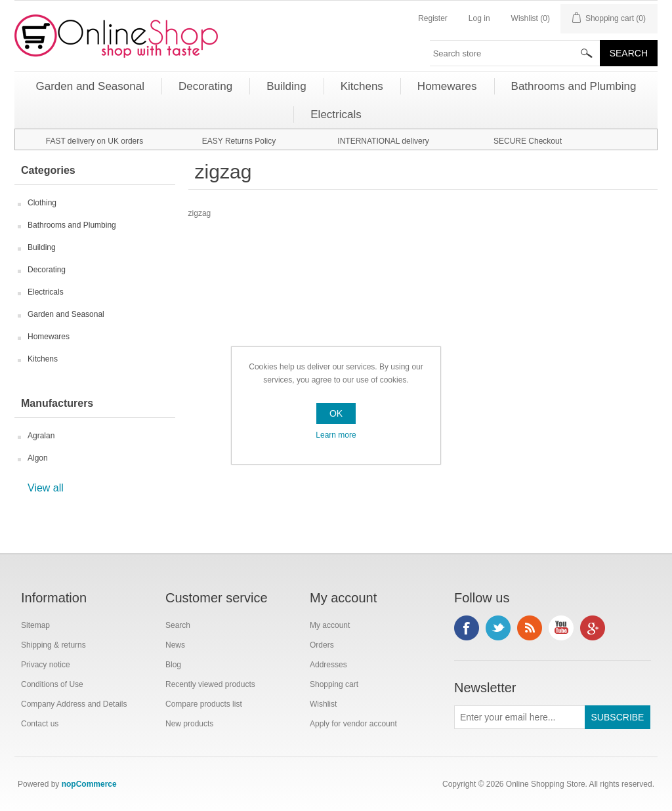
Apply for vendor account (353, 724)
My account (330, 625)
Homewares (49, 337)
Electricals (46, 292)
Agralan (41, 436)
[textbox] (515, 53)
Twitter (498, 628)
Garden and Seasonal (66, 314)
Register (433, 18)
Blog (173, 665)
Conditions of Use (52, 684)
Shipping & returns (53, 645)
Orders (322, 645)
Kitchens (43, 359)
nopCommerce (89, 784)
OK (336, 413)
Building (42, 247)
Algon (38, 458)
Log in (479, 18)
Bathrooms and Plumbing (72, 225)
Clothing (42, 203)
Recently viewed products (210, 684)
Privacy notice (46, 665)
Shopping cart (334, 684)
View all (46, 488)
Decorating (47, 270)
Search (178, 625)
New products (189, 724)
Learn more (336, 435)
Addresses (328, 665)
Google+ (593, 628)
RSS (530, 628)
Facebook (467, 628)
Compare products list (204, 704)
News (175, 645)
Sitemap (35, 625)
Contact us (40, 724)
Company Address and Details (74, 704)
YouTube (561, 628)
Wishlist (323, 704)
